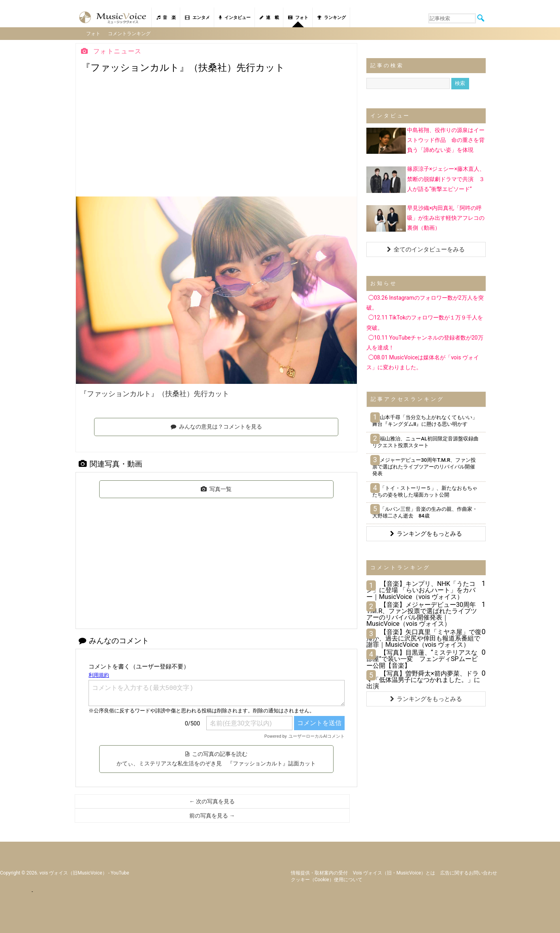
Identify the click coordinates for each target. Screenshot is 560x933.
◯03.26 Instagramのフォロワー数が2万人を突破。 (425, 302)
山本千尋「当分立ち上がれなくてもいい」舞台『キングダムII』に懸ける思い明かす (425, 420)
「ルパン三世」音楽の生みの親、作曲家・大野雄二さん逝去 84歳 (425, 512)
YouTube (120, 872)
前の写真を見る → (212, 815)
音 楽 (166, 18)
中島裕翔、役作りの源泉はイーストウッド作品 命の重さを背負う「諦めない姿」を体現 (446, 140)
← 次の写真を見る (212, 801)
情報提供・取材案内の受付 (319, 872)
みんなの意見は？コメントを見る (216, 426)
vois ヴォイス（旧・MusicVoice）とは (394, 872)
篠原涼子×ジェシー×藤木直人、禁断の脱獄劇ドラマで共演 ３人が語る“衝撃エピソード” (446, 178)
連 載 (269, 18)
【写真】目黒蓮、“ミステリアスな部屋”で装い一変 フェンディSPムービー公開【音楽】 (422, 658)
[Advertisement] (216, 137)
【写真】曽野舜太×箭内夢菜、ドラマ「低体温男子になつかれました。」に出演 (423, 679)
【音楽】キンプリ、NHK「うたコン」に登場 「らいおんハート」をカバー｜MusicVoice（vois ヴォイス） (421, 590)
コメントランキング (130, 33)
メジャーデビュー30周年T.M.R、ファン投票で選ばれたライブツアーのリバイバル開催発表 (424, 466)
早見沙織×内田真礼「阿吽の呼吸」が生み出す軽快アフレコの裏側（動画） (446, 217)
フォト (298, 18)
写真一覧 (216, 488)
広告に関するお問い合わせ (469, 872)
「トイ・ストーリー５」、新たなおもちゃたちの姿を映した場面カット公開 (425, 491)
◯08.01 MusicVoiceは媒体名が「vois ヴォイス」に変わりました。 (423, 362)
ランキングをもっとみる (426, 533)
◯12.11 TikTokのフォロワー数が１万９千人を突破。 (425, 322)
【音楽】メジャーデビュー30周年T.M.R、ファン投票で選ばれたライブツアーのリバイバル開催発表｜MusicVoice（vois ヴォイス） (422, 614)
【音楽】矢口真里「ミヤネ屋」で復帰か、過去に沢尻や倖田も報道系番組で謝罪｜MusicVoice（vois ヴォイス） (424, 637)
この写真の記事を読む (216, 758)
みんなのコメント (114, 640)
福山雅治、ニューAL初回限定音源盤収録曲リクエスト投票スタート (425, 442)
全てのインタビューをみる (426, 249)
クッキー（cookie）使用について (327, 879)
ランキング (332, 18)
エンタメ (197, 18)
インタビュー (235, 18)
